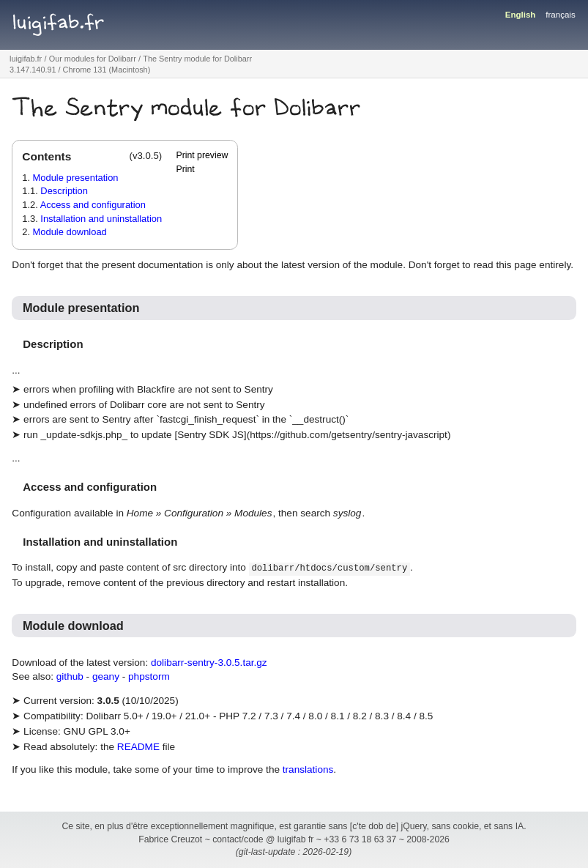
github (70, 676)
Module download (70, 232)
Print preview (202, 155)
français (560, 15)
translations (308, 769)
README (138, 747)
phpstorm (149, 676)
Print (185, 169)
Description (64, 191)
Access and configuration (93, 205)
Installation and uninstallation (101, 219)
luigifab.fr (59, 23)
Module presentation (76, 178)
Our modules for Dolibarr (93, 59)
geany (106, 676)
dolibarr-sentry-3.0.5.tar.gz (209, 663)
